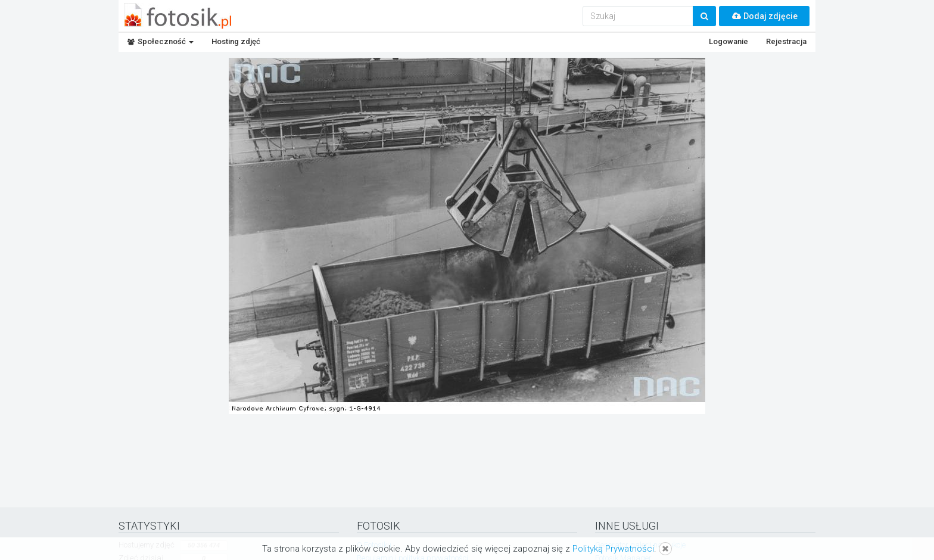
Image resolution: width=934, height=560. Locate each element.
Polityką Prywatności (613, 549)
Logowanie (728, 41)
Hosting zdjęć (236, 41)
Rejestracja (786, 41)
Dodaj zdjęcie (764, 16)
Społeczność (161, 41)
